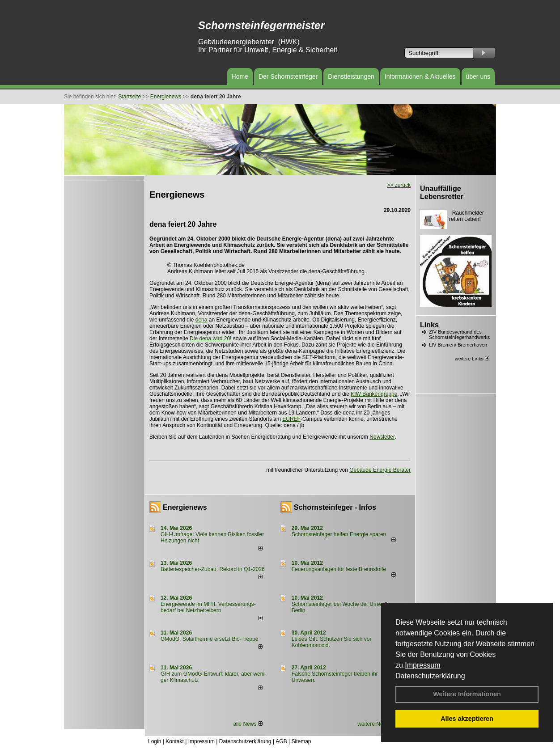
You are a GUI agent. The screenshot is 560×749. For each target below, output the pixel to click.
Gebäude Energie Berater (380, 470)
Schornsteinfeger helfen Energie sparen (339, 534)
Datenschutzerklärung (430, 676)
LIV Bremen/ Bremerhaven (458, 345)
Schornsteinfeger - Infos (335, 507)
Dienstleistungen (351, 76)
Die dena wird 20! (210, 339)
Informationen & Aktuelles (420, 76)
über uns (478, 76)
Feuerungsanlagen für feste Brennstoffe (339, 569)
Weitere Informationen (467, 694)
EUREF (291, 419)
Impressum (422, 665)
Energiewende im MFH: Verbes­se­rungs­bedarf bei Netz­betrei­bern (208, 607)
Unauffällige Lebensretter (442, 193)
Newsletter (382, 437)
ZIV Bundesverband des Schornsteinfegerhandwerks (459, 334)
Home (240, 76)
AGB (281, 741)
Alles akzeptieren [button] (467, 719)
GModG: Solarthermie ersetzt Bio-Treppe (209, 639)
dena (202, 320)
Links (429, 325)
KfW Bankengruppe (374, 394)
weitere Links (472, 359)
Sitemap (301, 741)
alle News (248, 724)
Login (155, 741)
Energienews (185, 507)
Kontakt (175, 741)
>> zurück (399, 185)
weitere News (376, 724)
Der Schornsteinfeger (288, 76)
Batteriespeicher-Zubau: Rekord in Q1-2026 (213, 569)
